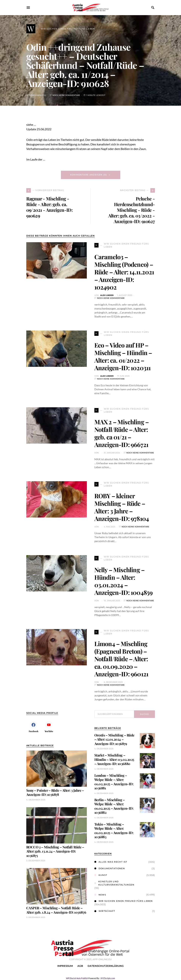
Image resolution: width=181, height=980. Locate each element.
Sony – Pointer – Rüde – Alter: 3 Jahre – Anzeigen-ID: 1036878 (55, 793)
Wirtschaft (105, 911)
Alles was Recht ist (111, 862)
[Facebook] (34, 727)
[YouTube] (49, 727)
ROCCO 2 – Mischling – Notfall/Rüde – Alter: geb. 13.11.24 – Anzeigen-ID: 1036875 (55, 851)
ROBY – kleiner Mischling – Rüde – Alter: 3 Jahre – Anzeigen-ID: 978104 (122, 507)
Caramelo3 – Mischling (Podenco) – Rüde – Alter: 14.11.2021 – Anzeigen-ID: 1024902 (124, 272)
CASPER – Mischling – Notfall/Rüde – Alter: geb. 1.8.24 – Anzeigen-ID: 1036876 (56, 910)
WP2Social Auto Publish (77, 978)
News (100, 895)
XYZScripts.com (108, 978)
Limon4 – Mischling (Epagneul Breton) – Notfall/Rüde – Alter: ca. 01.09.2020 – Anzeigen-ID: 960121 (121, 659)
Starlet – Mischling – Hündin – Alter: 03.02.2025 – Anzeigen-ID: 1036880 (114, 759)
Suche (144, 714)
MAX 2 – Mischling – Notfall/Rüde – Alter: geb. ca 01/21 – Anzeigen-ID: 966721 (122, 433)
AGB (80, 966)
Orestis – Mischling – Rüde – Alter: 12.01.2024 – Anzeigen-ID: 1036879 (114, 739)
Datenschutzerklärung (106, 966)
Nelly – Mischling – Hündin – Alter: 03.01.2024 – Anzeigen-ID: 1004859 (124, 581)
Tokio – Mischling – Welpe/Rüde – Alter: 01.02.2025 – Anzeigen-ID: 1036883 (114, 831)
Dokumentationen (110, 868)
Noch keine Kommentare (66, 95)
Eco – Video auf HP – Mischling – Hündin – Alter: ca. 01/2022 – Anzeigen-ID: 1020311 (123, 356)
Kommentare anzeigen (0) (89, 175)
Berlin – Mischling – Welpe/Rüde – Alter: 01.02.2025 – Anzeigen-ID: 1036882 (114, 806)
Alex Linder (107, 295)
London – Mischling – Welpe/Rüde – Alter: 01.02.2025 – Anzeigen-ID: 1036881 (114, 782)
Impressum (65, 966)
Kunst (101, 875)
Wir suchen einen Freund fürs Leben (124, 901)
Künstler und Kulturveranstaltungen (114, 883)
